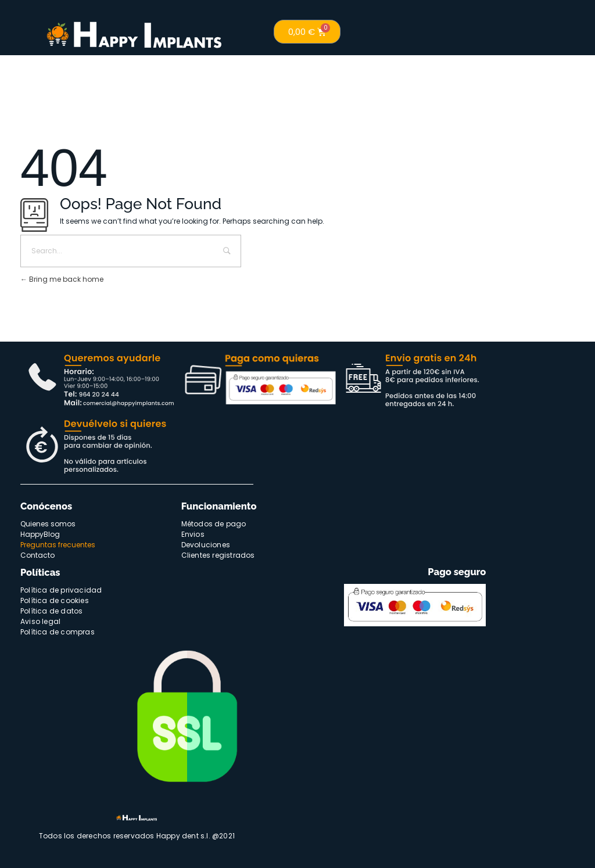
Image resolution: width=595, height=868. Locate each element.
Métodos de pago (214, 524)
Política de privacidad (61, 590)
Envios (193, 534)
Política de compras (58, 632)
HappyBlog (40, 534)
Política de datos (51, 611)
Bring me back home (62, 279)
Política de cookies (55, 600)
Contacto (37, 555)
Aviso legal (40, 621)
